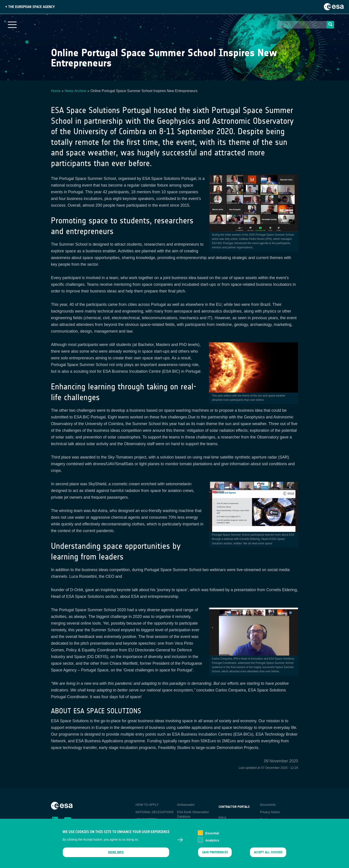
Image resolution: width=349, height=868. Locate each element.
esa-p (222, 817)
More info (116, 855)
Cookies (266, 819)
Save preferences (215, 855)
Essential (212, 836)
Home (56, 91)
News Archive (76, 91)
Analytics (212, 843)
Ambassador (186, 805)
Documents (268, 805)
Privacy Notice (270, 812)
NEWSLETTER (146, 819)
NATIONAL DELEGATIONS (155, 812)
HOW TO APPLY (147, 805)
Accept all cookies (268, 855)
